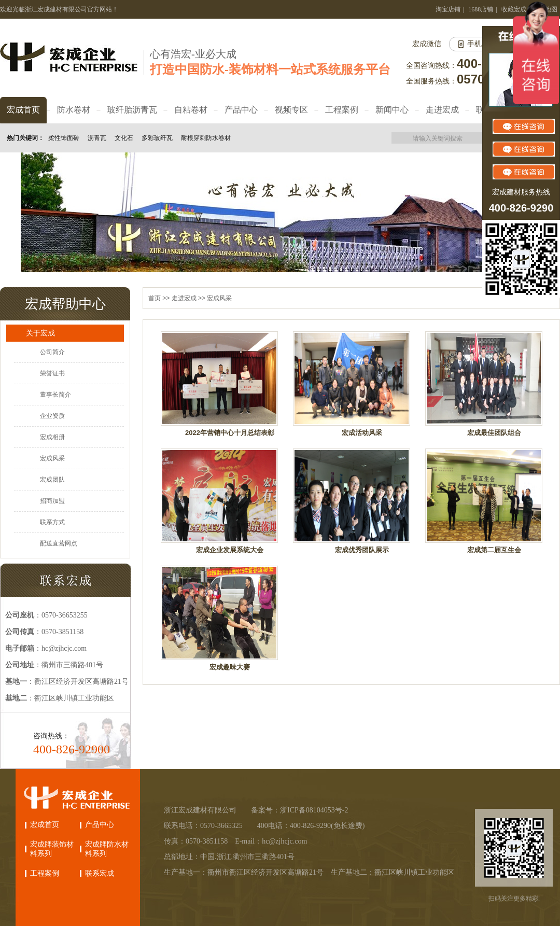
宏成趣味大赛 (230, 667)
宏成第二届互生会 (494, 550)
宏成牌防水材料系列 (107, 849)
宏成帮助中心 (65, 304)
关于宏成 (40, 333)
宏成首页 (45, 825)
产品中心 (100, 825)
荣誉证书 (52, 373)
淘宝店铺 (448, 9)
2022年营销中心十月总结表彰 (230, 433)
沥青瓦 (97, 138)
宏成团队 (52, 480)
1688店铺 (481, 9)
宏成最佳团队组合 (494, 433)
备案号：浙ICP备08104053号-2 (299, 810)
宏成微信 (427, 44)
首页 (155, 298)
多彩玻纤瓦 (157, 138)
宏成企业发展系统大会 (230, 550)
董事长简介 (55, 395)
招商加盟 (52, 501)
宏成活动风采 (362, 433)
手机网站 (482, 44)
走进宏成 (184, 298)
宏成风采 (52, 458)
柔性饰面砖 (64, 138)
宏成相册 (52, 437)
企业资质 (52, 416)
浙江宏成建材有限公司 (200, 810)
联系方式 (52, 522)
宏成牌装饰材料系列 (52, 849)
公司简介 (52, 352)
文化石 (124, 138)
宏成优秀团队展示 (362, 550)
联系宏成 (100, 873)
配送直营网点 (59, 543)
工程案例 (45, 873)
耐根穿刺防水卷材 (206, 138)
